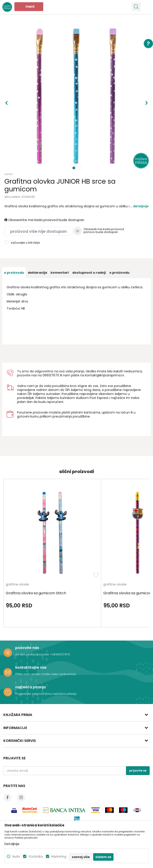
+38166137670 (60, 654)
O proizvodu (14, 273)
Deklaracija (37, 273)
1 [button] (74, 168)
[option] (76, 96)
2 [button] (80, 168)
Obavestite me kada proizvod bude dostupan (44, 220)
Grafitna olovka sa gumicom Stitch (36, 593)
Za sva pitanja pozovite (33, 654)
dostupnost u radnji (89, 273)
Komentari (60, 273)
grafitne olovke (17, 585)
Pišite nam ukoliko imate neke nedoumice (46, 674)
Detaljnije (141, 206)
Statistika (36, 857)
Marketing (59, 857)
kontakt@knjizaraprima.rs (105, 375)
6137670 (53, 375)
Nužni (16, 857)
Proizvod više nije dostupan (38, 231)
